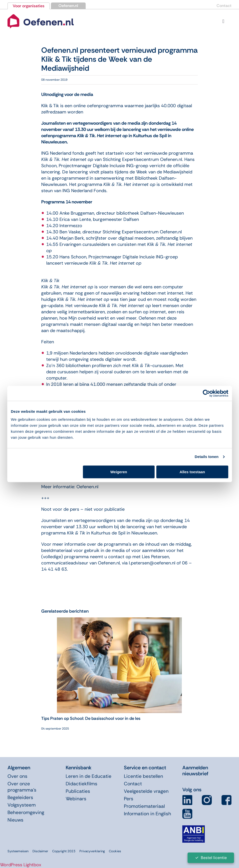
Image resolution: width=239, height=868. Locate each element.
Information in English (147, 814)
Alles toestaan (192, 472)
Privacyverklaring (92, 851)
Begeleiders (20, 797)
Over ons (17, 776)
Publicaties (78, 791)
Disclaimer (40, 851)
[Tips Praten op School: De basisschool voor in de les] (119, 620)
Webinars (76, 799)
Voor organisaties (29, 6)
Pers (129, 799)
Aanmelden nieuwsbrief (195, 771)
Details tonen (207, 457)
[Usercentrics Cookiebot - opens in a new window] (206, 393)
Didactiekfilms (82, 784)
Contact (224, 6)
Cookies (115, 851)
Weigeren (119, 472)
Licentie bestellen (143, 776)
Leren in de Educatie (89, 776)
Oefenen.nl (68, 6)
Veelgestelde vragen (146, 791)
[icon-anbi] (194, 827)
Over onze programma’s (22, 787)
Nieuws (15, 820)
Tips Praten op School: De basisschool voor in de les (91, 718)
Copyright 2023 (64, 851)
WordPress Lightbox (21, 865)
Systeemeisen (18, 851)
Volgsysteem (22, 805)
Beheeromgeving (26, 812)
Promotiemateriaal (144, 806)
